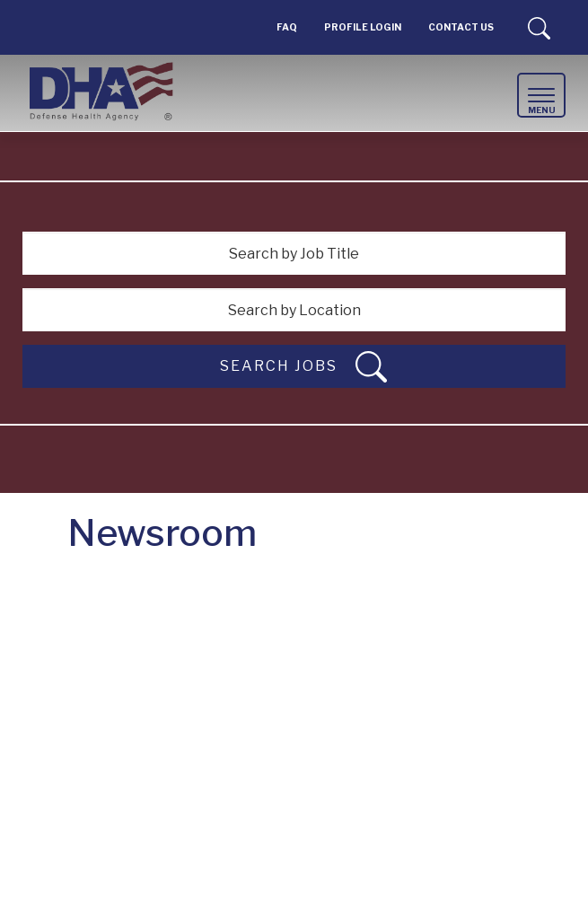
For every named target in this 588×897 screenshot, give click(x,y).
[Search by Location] (294, 310)
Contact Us (461, 27)
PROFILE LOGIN (363, 27)
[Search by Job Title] (294, 253)
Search (539, 28)
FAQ (287, 27)
